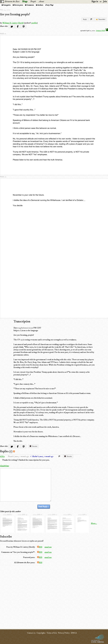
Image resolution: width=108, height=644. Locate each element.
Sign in (95, 2)
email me (48, 547)
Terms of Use (52, 633)
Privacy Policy (64, 633)
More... (94, 523)
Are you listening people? (15, 14)
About (41, 2)
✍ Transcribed (101, 19)
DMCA (74, 633)
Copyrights (41, 633)
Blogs (25, 2)
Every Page (49, 5)
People (33, 2)
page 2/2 (3, 177)
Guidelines (5, 466)
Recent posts (19, 5)
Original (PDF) (102, 31)
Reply (85, 19)
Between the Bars (12, 2)
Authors (40, 5)
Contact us (31, 633)
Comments (30, 5)
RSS (40, 547)
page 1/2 (3, 34)
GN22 (2, 456)
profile (34, 23)
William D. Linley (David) (13, 23)
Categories (7, 5)
